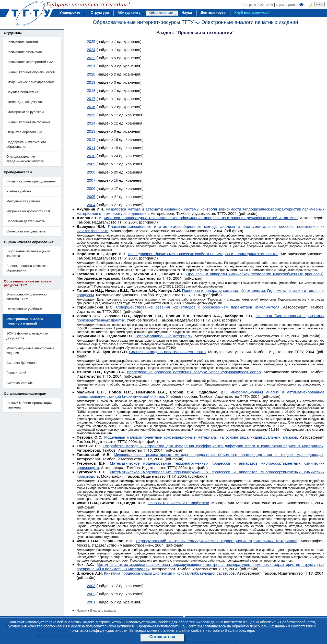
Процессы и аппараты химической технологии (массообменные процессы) (255, 274)
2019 (91, 82)
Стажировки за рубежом (25, 112)
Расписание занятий (22, 42)
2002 (91, 594)
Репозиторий (16, 373)
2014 (91, 123)
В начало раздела (103, 611)
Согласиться (162, 637)
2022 (91, 58)
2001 (91, 602)
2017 (91, 99)
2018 (91, 90)
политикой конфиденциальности (98, 630)
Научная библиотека (22, 92)
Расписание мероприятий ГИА (30, 62)
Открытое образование (24, 132)
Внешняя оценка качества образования (27, 268)
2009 (91, 164)
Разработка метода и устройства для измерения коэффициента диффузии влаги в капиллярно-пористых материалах (213, 446)
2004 (91, 205)
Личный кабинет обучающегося (31, 72)
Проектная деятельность (26, 221)
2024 (91, 50)
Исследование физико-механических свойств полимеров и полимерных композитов (203, 254)
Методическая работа (23, 201)
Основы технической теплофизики (178, 503)
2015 (91, 115)
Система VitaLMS (20, 383)
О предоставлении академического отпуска (25, 159)
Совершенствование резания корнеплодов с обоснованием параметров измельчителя (198, 307)
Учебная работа (19, 191)
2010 (91, 156)
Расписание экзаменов (24, 52)
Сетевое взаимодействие (26, 231)
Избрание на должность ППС (29, 211)
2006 (91, 188)
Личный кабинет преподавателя (31, 181)
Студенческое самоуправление (31, 82)
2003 (91, 586)
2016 (91, 107)
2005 (91, 197)
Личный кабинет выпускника (28, 122)
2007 (91, 180)
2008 (91, 172)
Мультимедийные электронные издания (30, 350)
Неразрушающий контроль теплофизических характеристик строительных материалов (217, 541)
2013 (91, 131)
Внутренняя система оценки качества (28, 253)
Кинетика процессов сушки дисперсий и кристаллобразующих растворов (169, 573)
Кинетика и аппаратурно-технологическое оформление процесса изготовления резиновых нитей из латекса (201, 218)
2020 (91, 74)
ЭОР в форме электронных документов (27, 336)
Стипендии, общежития (25, 102)
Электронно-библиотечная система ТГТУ (27, 297)
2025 (91, 41)
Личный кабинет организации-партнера (30, 405)
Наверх (82, 611)
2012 (91, 139)
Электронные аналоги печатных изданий (250, 22)
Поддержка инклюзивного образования (26, 144)
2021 (91, 66)
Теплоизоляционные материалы (164, 336)
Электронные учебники (24, 309)
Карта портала (286, 5)
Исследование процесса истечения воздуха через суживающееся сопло (194, 372)
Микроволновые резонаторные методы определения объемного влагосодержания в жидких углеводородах (219, 455)
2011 (91, 148)
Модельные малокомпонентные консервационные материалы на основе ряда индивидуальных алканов (201, 437)
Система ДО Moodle (22, 363)
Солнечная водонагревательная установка (168, 352)
